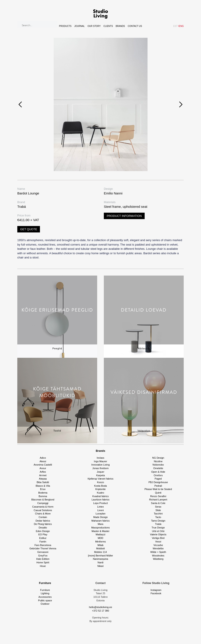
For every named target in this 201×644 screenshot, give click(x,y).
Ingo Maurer (100, 461)
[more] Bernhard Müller (101, 556)
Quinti (158, 493)
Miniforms (100, 542)
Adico (43, 458)
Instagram (156, 590)
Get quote (29, 229)
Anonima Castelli (43, 465)
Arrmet (43, 475)
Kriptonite (100, 489)
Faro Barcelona (43, 545)
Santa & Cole (158, 503)
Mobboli (101, 548)
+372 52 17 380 (101, 611)
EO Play (43, 534)
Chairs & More (43, 514)
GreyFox (43, 556)
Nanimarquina (100, 559)
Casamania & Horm (43, 507)
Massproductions (100, 528)
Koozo (100, 482)
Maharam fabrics (100, 521)
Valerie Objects (158, 534)
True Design (158, 528)
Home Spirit (43, 562)
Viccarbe (158, 545)
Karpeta (101, 475)
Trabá (158, 524)
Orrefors (158, 475)
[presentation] (20, 104)
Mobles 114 (101, 552)
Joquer (100, 472)
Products (65, 26)
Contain (43, 517)
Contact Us (135, 26)
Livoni (101, 510)
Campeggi (43, 503)
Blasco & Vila (43, 486)
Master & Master (101, 531)
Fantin (43, 542)
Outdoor (45, 604)
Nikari (100, 566)
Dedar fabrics (43, 521)
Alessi (43, 461)
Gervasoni (43, 552)
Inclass (100, 458)
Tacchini (158, 514)
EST (175, 26)
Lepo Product (100, 503)
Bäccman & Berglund (43, 500)
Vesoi (158, 542)
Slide (158, 510)
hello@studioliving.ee (100, 607)
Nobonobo (158, 465)
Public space (45, 600)
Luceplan (101, 514)
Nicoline (158, 461)
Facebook (156, 593)
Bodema (43, 493)
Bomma (43, 496)
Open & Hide (158, 472)
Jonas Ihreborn (100, 468)
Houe (43, 566)
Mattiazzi (100, 534)
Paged (158, 479)
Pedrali (158, 486)
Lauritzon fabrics (101, 500)
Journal (80, 26)
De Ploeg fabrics (43, 524)
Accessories (45, 597)
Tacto (158, 517)
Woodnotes (158, 556)
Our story (94, 26)
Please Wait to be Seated (158, 489)
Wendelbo (158, 548)
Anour (43, 468)
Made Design (101, 517)
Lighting (45, 593)
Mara (100, 524)
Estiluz (43, 538)
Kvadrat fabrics (100, 496)
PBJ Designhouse (158, 482)
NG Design (158, 458)
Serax (158, 507)
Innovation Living (101, 465)
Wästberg (158, 559)
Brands (120, 26)
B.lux (43, 489)
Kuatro (100, 493)
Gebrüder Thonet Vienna (43, 548)
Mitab (101, 545)
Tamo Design (158, 521)
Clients (108, 26)
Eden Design (43, 531)
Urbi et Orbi (158, 531)
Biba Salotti (43, 482)
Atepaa (43, 479)
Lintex (100, 507)
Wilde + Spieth (158, 552)
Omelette (158, 468)
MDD (100, 538)
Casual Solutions (43, 510)
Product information (124, 216)
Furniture (45, 583)
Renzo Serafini (158, 496)
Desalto (43, 528)
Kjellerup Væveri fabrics (100, 479)
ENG (181, 26)
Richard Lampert (158, 500)
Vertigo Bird (158, 538)
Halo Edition (43, 559)
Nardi (100, 562)
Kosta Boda (101, 486)
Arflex (43, 472)
